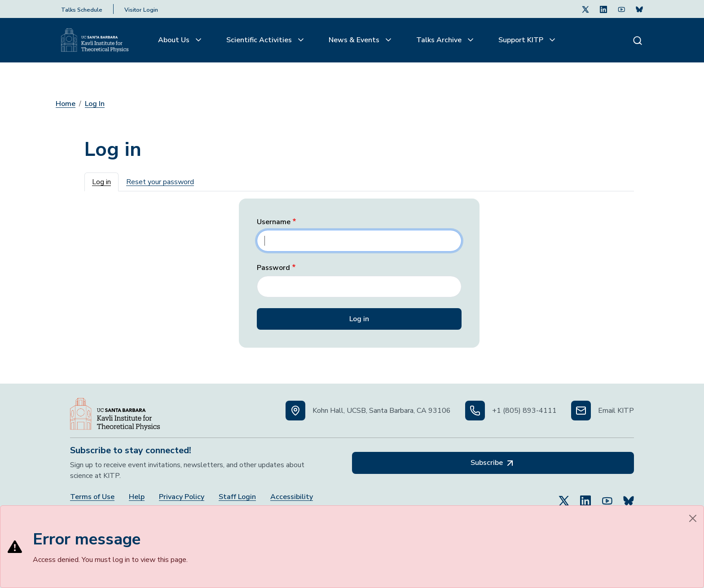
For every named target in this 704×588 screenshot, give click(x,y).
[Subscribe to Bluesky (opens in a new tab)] (629, 497)
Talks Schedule (82, 10)
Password (273, 268)
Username (274, 222)
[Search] (638, 40)
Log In (95, 104)
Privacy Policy (182, 497)
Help (137, 497)
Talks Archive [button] (440, 40)
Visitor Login (141, 10)
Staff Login (237, 497)
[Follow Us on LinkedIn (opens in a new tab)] (603, 9)
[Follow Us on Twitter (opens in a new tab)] (585, 9)
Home (66, 104)
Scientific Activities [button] (260, 40)
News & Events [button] (355, 40)
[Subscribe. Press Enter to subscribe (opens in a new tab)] (639, 9)
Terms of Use (92, 497)
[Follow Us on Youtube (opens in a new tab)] (621, 9)
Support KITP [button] (522, 40)
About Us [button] (175, 40)
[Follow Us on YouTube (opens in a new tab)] (607, 497)
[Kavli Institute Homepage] (95, 40)
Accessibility (292, 497)
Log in (101, 182)
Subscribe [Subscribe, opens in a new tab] (493, 463)
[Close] (693, 518)
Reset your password (160, 182)
